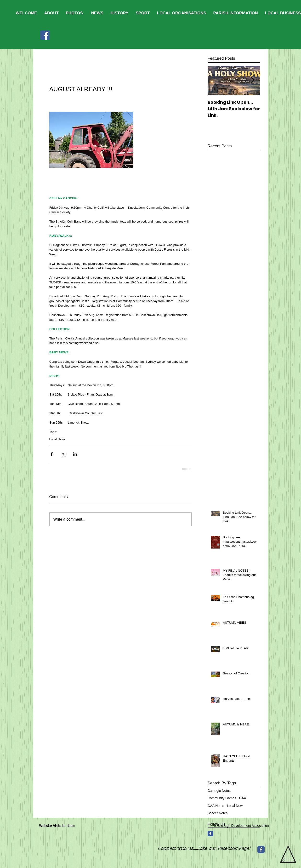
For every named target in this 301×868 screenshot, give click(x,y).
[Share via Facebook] (52, 454)
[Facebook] (45, 35)
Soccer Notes (218, 813)
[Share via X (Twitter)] (63, 454)
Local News (57, 439)
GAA (243, 798)
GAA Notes (216, 806)
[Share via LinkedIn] (75, 454)
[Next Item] (253, 80)
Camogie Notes (219, 791)
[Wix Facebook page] (261, 850)
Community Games (222, 798)
